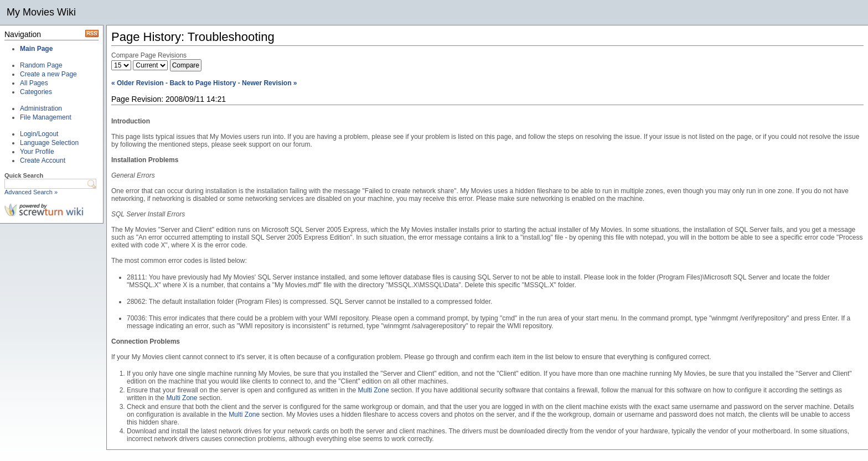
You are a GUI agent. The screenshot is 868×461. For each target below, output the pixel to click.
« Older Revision (138, 83)
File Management (46, 117)
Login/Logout (39, 134)
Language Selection (49, 143)
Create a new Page (48, 74)
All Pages (34, 83)
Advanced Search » (31, 192)
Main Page (36, 49)
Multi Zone (374, 390)
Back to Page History (203, 83)
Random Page (41, 65)
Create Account (43, 160)
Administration (41, 108)
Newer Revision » (269, 83)
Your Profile (37, 152)
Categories (36, 92)
